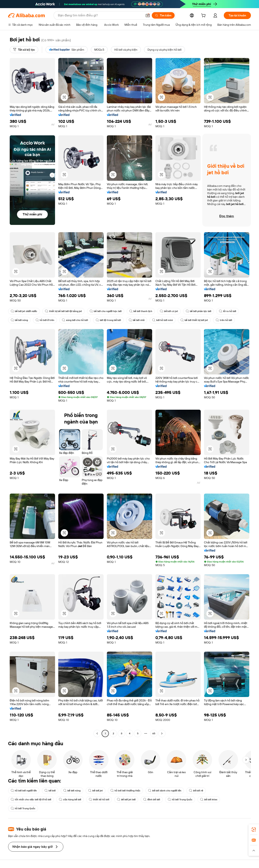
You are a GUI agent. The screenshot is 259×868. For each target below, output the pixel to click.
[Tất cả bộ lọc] (24, 50)
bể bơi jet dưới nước (24, 311)
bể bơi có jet (169, 311)
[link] (254, 830)
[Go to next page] (162, 733)
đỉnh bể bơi (152, 800)
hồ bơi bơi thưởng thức (125, 791)
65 (154, 733)
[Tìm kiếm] (163, 15)
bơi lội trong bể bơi (108, 320)
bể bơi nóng (19, 320)
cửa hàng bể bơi (70, 800)
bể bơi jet (96, 791)
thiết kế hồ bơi (99, 800)
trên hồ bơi (224, 320)
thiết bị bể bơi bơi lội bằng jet (63, 311)
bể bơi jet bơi (126, 800)
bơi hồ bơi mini (162, 320)
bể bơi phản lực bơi (198, 311)
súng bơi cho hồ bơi (75, 320)
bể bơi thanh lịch (141, 311)
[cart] (204, 16)
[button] (148, 15)
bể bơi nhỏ (137, 320)
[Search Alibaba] (100, 15)
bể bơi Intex (209, 800)
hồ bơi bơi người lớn (24, 791)
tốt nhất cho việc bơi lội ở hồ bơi (31, 800)
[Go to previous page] (97, 733)
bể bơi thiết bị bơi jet (194, 320)
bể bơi (50, 791)
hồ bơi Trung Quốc (180, 800)
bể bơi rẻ (196, 791)
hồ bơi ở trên (45, 320)
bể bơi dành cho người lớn (165, 791)
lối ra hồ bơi (228, 311)
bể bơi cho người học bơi (106, 311)
